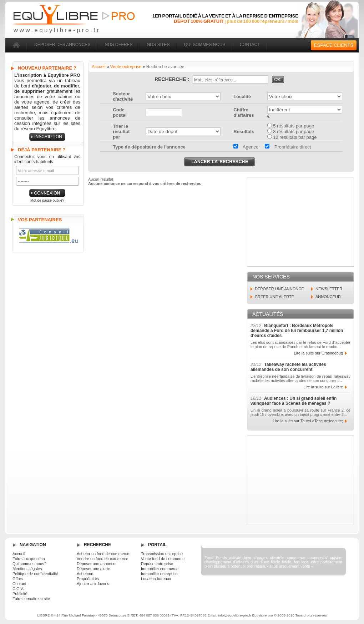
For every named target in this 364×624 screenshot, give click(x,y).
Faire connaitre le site (31, 599)
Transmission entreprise (162, 554)
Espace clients (334, 45)
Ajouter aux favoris (93, 584)
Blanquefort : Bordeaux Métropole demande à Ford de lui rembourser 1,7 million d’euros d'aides (297, 331)
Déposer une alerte (93, 569)
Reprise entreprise (157, 564)
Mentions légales (27, 569)
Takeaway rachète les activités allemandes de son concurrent (288, 367)
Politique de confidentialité (35, 574)
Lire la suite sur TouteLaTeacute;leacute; (308, 421)
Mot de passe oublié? (47, 200)
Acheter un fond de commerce (103, 554)
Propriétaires (88, 579)
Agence (246, 147)
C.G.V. (18, 589)
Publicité (20, 594)
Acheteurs (86, 574)
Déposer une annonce (96, 564)
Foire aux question (29, 559)
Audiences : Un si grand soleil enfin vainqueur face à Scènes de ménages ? (294, 401)
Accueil (99, 67)
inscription (48, 137)
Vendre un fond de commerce (102, 559)
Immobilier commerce (160, 569)
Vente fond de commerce (163, 559)
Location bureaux (156, 579)
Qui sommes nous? (29, 564)
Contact (19, 584)
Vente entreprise (126, 67)
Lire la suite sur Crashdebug (318, 353)
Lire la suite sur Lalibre (323, 387)
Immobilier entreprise (159, 574)
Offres (18, 579)
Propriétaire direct (288, 147)
